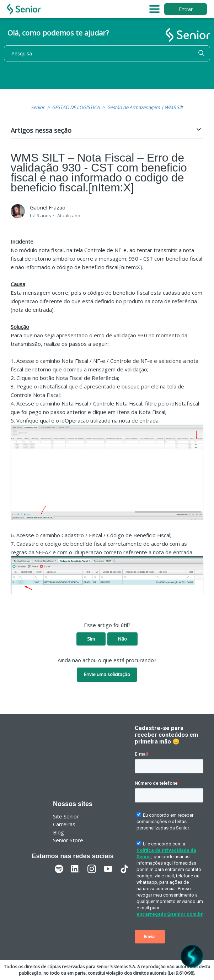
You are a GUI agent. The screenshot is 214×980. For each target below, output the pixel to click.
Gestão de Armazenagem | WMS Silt (145, 107)
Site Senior (66, 816)
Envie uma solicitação (107, 674)
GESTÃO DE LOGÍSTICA (76, 107)
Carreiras (64, 824)
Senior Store (68, 840)
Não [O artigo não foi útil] (122, 639)
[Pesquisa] (107, 53)
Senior (38, 107)
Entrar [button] (186, 9)
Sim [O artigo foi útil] (91, 639)
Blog (58, 832)
